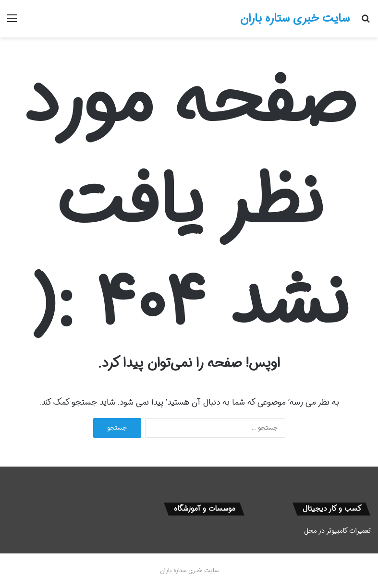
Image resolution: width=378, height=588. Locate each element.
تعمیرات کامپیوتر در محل (337, 531)
